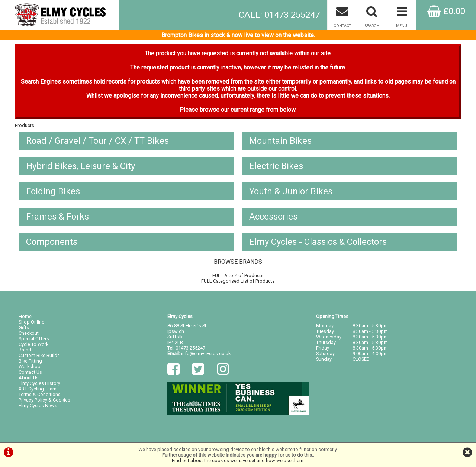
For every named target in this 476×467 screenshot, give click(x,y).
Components (52, 242)
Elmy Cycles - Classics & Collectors (318, 242)
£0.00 (446, 11)
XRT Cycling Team (38, 389)
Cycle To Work (33, 344)
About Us (29, 378)
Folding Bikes (53, 191)
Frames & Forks (57, 217)
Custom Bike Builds (39, 355)
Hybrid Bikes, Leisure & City (81, 166)
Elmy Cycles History (39, 383)
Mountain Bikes (280, 141)
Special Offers (34, 339)
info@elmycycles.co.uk (206, 354)
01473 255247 (190, 348)
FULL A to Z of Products (238, 275)
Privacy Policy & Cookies (44, 400)
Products (25, 125)
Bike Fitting (30, 361)
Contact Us (30, 372)
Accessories (273, 217)
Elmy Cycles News (38, 406)
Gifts (24, 327)
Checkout (29, 333)
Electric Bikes (276, 166)
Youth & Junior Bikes (291, 191)
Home (25, 316)
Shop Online (31, 322)
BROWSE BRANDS (238, 262)
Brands (26, 350)
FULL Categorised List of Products (238, 281)
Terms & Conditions (40, 394)
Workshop (30, 367)
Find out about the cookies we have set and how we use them (238, 460)
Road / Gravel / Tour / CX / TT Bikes (97, 141)
